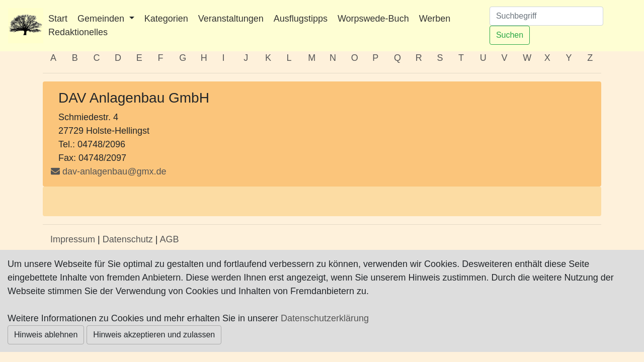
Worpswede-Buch (373, 19)
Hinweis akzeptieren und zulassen (154, 335)
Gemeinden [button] (102, 19)
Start (58, 19)
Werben (435, 19)
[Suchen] (546, 16)
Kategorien (166, 19)
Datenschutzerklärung (325, 318)
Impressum (73, 239)
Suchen (510, 35)
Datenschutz (128, 239)
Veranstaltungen (231, 19)
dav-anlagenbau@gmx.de (114, 171)
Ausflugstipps (301, 19)
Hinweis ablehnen (46, 335)
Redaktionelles (78, 32)
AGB (169, 239)
